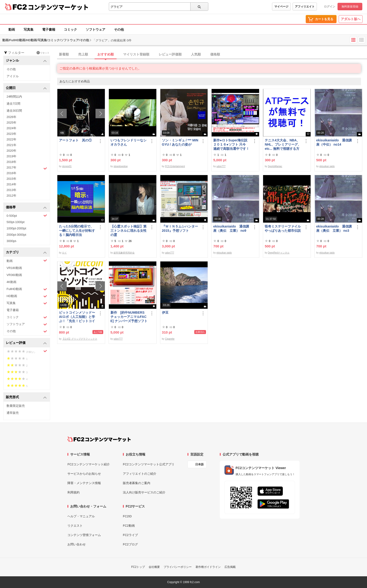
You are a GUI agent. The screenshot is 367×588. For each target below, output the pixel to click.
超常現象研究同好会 (124, 253)
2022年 (11, 139)
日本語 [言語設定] (199, 464)
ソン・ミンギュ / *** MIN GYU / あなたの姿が (180, 142)
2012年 (11, 196)
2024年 (11, 128)
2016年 (11, 173)
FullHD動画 (27, 289)
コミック (70, 29)
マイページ (281, 7)
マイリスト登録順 (136, 54)
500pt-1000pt (16, 222)
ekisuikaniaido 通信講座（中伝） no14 (334, 142)
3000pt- (12, 241)
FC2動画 (129, 526)
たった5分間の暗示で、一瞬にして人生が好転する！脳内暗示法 (77, 231)
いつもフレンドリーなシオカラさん (128, 142)
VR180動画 (14, 268)
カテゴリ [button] (26, 252)
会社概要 (154, 567)
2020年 (11, 151)
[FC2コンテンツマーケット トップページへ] (99, 439)
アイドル (13, 76)
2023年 (11, 134)
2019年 (11, 156)
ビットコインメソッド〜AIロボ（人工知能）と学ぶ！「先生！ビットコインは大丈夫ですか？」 (77, 317)
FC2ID (127, 516)
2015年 (11, 179)
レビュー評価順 (170, 54)
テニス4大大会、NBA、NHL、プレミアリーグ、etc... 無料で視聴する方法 (283, 145)
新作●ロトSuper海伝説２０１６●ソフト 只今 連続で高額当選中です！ (231, 144)
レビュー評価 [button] (26, 343)
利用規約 (73, 492)
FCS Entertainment (175, 166)
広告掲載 (230, 567)
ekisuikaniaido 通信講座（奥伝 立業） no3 (334, 228)
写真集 (29, 29)
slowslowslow (121, 166)
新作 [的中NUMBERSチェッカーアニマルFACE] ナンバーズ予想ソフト (129, 317)
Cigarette (170, 339)
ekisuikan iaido (327, 166)
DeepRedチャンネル (279, 253)
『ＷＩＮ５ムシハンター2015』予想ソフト (180, 228)
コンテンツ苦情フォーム (84, 535)
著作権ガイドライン (208, 567)
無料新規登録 (350, 7)
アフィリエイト (305, 7)
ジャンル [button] (26, 61)
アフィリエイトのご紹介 (140, 474)
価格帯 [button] (26, 208)
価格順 (215, 54)
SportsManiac (275, 166)
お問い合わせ (77, 544)
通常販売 (13, 413)
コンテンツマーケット (58, 7)
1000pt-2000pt (16, 228)
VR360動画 (14, 275)
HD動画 (27, 296)
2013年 (11, 190)
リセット (43, 53)
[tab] (212, 55)
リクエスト (75, 526)
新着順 (64, 54)
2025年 (11, 123)
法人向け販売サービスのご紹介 (144, 492)
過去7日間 (13, 104)
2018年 (11, 162)
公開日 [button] (26, 88)
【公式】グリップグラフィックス (80, 339)
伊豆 (165, 312)
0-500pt (27, 216)
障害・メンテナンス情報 (84, 483)
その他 (119, 29)
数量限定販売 (16, 406)
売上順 (83, 54)
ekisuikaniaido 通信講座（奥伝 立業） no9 (231, 228)
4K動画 (11, 282)
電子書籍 (49, 29)
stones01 (67, 166)
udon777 (221, 166)
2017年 (27, 168)
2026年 (11, 117)
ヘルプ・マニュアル (81, 516)
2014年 (11, 184)
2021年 (11, 145)
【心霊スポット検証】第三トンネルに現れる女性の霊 (128, 231)
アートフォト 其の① (75, 140)
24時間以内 (14, 97)
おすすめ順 (106, 54)
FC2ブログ (130, 544)
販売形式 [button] (26, 397)
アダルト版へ (351, 19)
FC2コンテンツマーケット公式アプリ (149, 464)
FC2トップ (138, 567)
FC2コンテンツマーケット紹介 (89, 464)
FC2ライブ (130, 535)
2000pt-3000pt (16, 235)
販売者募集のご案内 (137, 483)
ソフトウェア (95, 29)
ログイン (330, 7)
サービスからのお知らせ (84, 474)
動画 (12, 29)
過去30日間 (14, 111)
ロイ (64, 253)
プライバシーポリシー (178, 567)
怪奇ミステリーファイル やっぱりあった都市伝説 (283, 228)
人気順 (196, 54)
